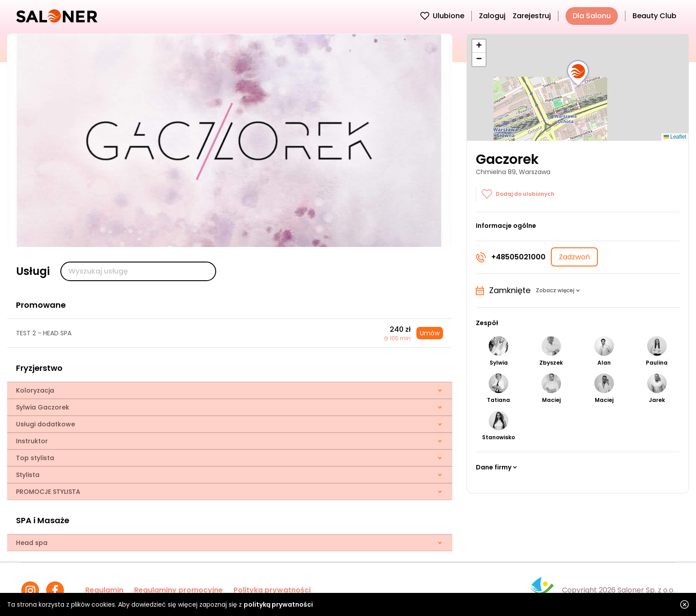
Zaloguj (492, 16)
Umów (430, 333)
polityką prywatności (278, 604)
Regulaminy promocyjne (178, 590)
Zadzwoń (574, 257)
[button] (578, 74)
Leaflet (675, 137)
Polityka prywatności (272, 590)
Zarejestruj (532, 16)
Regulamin (104, 590)
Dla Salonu (592, 16)
